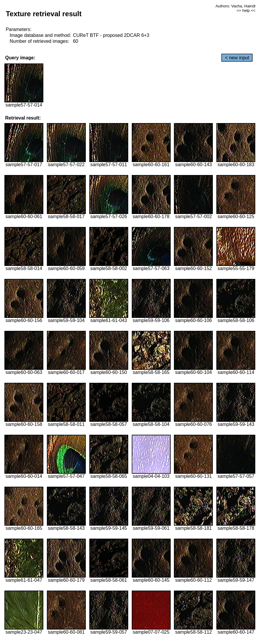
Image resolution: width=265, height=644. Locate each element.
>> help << (246, 10)
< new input (237, 58)
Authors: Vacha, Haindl (235, 6)
